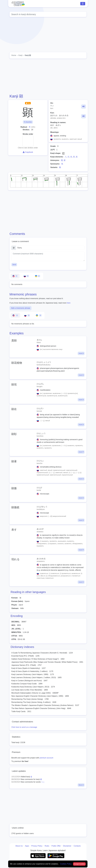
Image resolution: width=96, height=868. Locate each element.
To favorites (28, 122)
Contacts (77, 846)
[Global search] (48, 14)
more (81, 353)
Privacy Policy (37, 846)
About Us (19, 846)
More (81, 785)
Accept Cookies (79, 864)
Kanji (20, 55)
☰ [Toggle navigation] (83, 4)
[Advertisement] (48, 76)
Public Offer (56, 846)
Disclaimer (67, 846)
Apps (27, 846)
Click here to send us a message (24, 727)
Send (14, 265)
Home (14, 55)
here (69, 303)
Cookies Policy (66, 864)
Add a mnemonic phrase (21, 308)
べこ (43, 782)
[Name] (50, 248)
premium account (46, 758)
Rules (47, 846)
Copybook (28, 152)
